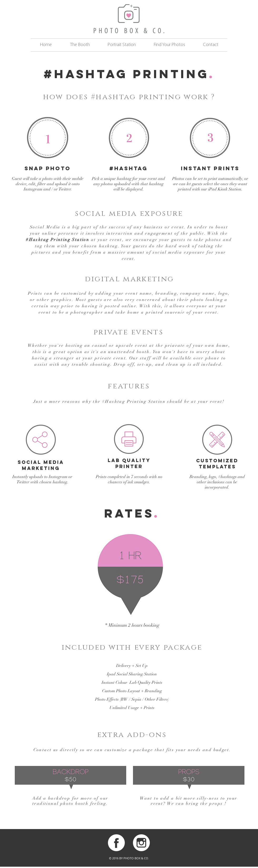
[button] (80, 45)
